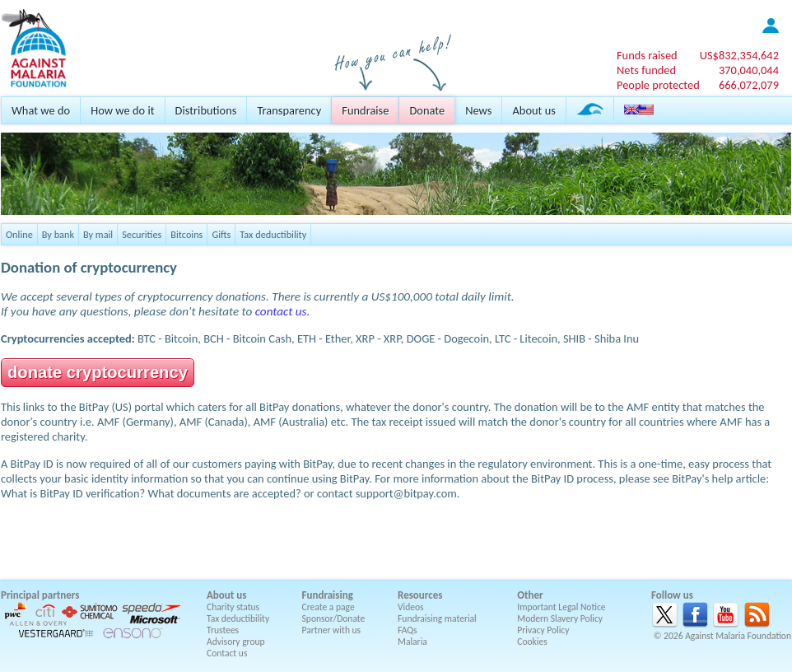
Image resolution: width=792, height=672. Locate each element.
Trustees (223, 630)
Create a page (328, 607)
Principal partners (40, 595)
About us (533, 110)
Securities (142, 234)
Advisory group (236, 642)
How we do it (122, 110)
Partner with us (332, 630)
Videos (411, 607)
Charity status (233, 607)
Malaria (412, 642)
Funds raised (647, 55)
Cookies (532, 642)
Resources (420, 595)
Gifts (221, 234)
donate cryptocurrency (98, 372)
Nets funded (646, 70)
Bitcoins (186, 234)
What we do (41, 110)
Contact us (227, 653)
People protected (658, 85)
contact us (281, 311)
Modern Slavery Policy (560, 618)
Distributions (206, 110)
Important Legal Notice (561, 607)
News (478, 110)
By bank (58, 234)
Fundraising (328, 595)
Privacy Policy (543, 630)
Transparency (289, 110)
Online (19, 234)
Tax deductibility (273, 234)
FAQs (408, 630)
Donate (427, 110)
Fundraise (365, 110)
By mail (98, 234)
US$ (739, 55)
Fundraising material (437, 618)
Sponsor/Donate (334, 618)
